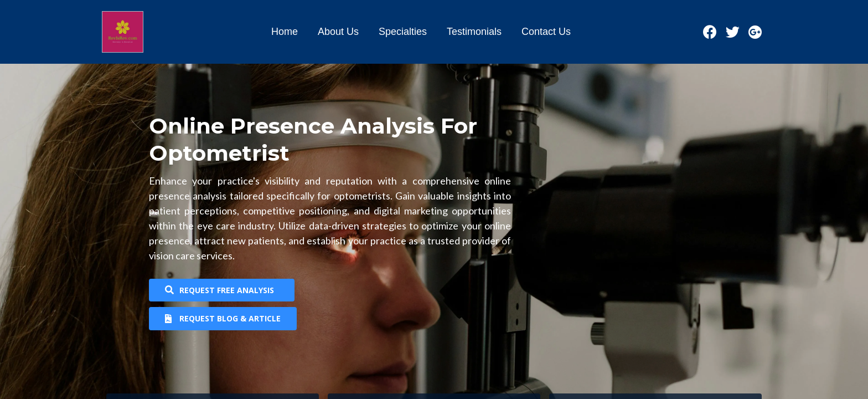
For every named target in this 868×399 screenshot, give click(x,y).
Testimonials (474, 32)
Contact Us (546, 32)
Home (285, 32)
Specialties (403, 32)
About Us (338, 32)
